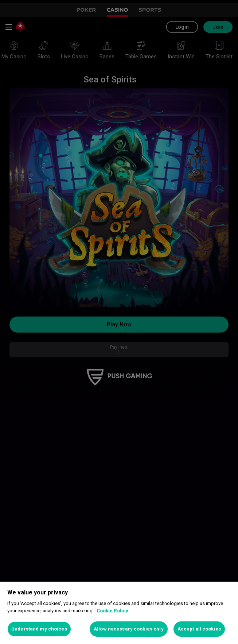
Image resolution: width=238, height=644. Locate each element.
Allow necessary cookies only (129, 629)
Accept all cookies (199, 629)
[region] (119, 613)
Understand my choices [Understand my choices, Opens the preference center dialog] (39, 629)
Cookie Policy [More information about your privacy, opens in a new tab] (112, 611)
